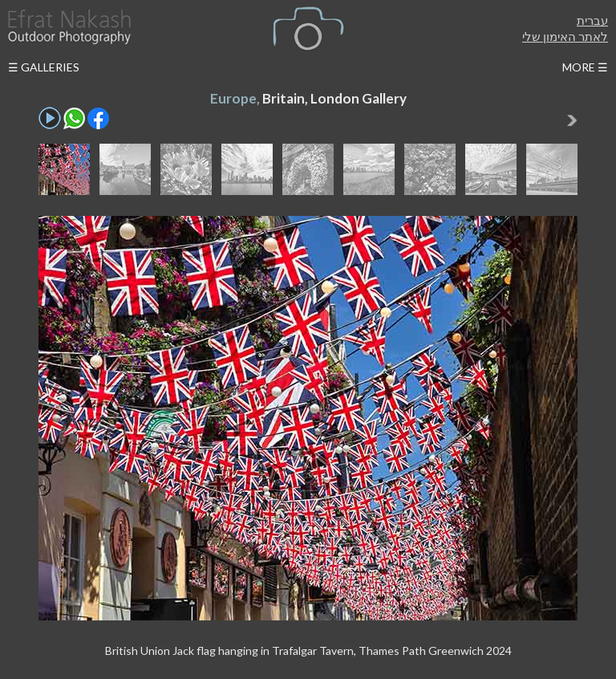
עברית (592, 20)
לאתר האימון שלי (565, 36)
